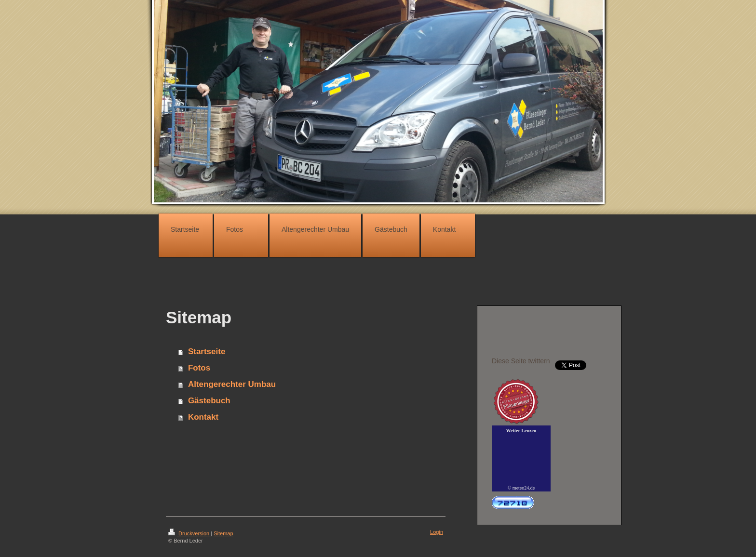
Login (437, 532)
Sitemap (223, 533)
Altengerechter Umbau (232, 384)
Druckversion (189, 533)
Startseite (207, 351)
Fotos (199, 368)
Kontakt (203, 417)
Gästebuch (209, 401)
